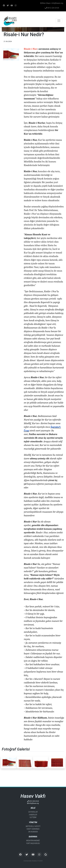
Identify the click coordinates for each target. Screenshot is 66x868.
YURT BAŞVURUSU (33, 843)
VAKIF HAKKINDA (33, 829)
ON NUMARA (33, 832)
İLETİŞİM (33, 817)
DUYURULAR (33, 812)
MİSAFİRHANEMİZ (33, 841)
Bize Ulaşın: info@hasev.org (52, 3)
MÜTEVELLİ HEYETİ (33, 826)
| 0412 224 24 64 (52, 8)
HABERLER (33, 815)
